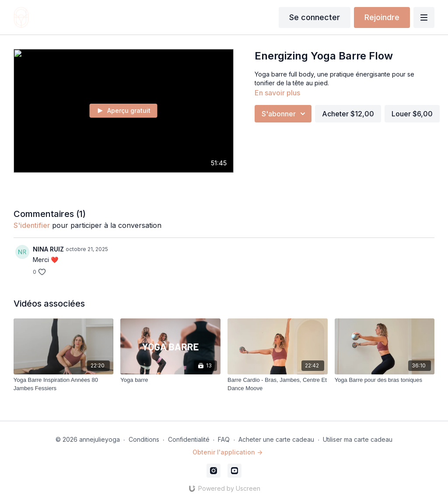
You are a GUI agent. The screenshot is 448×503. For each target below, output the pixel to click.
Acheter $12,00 (348, 114)
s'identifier (32, 225)
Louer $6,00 (412, 114)
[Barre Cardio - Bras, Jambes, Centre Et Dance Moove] (278, 384)
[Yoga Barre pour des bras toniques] (385, 380)
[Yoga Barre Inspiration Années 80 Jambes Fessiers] (64, 384)
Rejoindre (382, 17)
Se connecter (315, 17)
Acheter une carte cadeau (276, 439)
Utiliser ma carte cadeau (358, 439)
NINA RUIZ (48, 249)
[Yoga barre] (170, 380)
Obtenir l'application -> (227, 452)
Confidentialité (189, 439)
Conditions (144, 439)
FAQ (224, 439)
